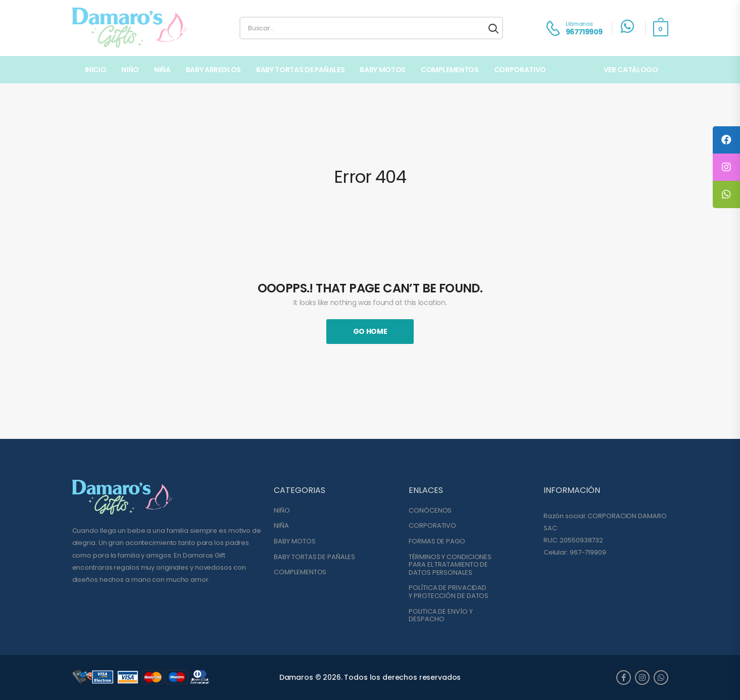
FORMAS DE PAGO (437, 541)
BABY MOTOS (383, 70)
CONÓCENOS (430, 511)
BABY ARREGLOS (213, 70)
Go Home (370, 331)
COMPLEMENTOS (450, 70)
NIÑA (162, 70)
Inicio (96, 70)
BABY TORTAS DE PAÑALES (300, 70)
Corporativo (520, 70)
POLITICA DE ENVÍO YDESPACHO (440, 615)
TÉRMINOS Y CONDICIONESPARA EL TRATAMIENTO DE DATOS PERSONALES (450, 565)
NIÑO (130, 70)
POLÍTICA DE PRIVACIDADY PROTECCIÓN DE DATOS (449, 592)
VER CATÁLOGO (631, 70)
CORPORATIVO (432, 526)
